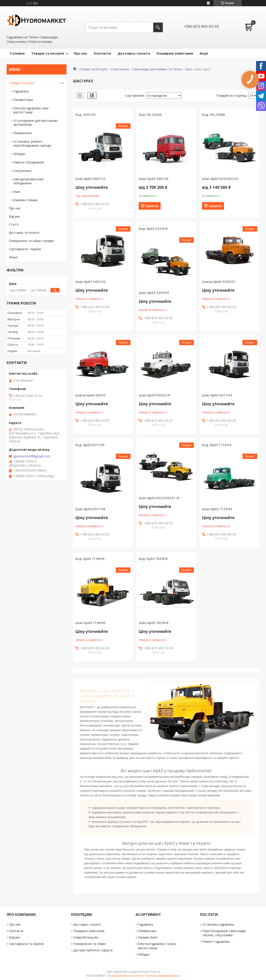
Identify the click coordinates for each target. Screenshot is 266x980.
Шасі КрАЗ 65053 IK (154, 395)
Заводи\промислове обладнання (28, 181)
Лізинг (13, 257)
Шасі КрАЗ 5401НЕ (154, 179)
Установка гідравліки (218, 924)
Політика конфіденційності (163, 976)
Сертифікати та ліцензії (26, 944)
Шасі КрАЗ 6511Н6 (90, 509)
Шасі (188, 69)
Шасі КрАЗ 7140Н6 (90, 623)
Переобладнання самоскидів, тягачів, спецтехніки (224, 933)
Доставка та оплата (24, 233)
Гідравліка (21, 91)
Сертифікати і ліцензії (25, 249)
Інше (17, 192)
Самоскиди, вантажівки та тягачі (157, 69)
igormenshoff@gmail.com (32, 456)
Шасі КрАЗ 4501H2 (90, 179)
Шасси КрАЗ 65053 (90, 395)
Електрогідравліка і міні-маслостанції (31, 110)
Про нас (81, 53)
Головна (17, 53)
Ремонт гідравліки (216, 942)
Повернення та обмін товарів (31, 241)
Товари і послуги (21, 83)
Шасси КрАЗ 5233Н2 (218, 281)
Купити (152, 206)
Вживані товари (25, 200)
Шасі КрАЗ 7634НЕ (154, 623)
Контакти (102, 53)
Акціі (204, 53)
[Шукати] (158, 27)
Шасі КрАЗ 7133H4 (217, 509)
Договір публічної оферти (93, 950)
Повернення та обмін (89, 944)
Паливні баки (23, 100)
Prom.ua (155, 972)
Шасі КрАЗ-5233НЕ (154, 293)
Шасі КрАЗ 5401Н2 (90, 281)
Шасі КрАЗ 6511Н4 (217, 395)
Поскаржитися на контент (125, 976)
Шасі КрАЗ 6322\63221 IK (159, 498)
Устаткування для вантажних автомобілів (35, 123)
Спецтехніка (120, 69)
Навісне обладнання (29, 162)
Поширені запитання (175, 53)
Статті (14, 224)
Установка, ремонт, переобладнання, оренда (32, 143)
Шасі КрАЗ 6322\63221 (220, 179)
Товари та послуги (48, 53)
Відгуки (14, 216)
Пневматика (22, 133)
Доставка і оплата (134, 53)
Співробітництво (86, 937)
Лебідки (19, 154)
